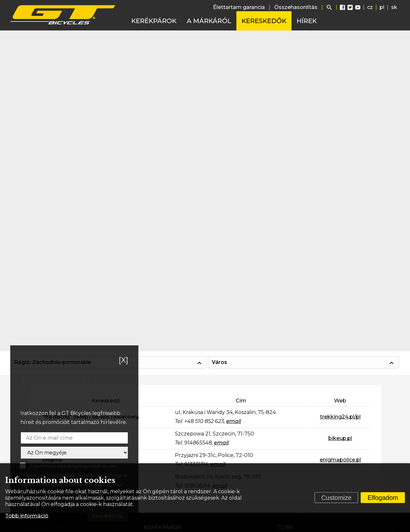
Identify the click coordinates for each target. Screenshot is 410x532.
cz (370, 7)
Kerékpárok (154, 21)
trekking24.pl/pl (340, 417)
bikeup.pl (340, 438)
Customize (336, 498)
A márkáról (209, 21)
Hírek (307, 21)
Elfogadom (383, 498)
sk (394, 7)
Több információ (27, 516)
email (234, 421)
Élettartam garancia (239, 7)
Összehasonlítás (296, 7)
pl (382, 7)
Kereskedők (264, 21)
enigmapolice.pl (340, 460)
